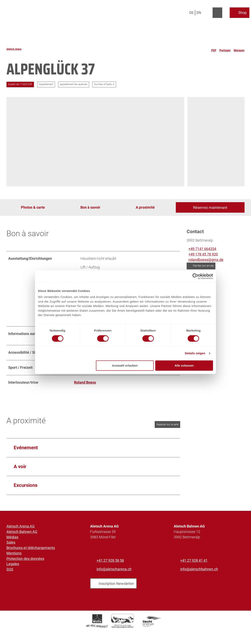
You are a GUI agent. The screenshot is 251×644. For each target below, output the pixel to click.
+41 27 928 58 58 (110, 560)
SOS (10, 569)
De (191, 13)
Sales (11, 543)
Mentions (14, 553)
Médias (12, 537)
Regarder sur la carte (167, 425)
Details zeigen (195, 353)
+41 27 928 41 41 (194, 560)
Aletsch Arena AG (21, 526)
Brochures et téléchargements (31, 548)
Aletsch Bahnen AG (22, 532)
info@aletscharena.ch (114, 569)
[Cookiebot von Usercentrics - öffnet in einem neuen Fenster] (195, 276)
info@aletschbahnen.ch (199, 569)
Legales (13, 564)
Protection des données (25, 559)
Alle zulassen (184, 365)
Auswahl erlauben (125, 365)
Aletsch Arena (14, 49)
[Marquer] (239, 49)
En (199, 13)
